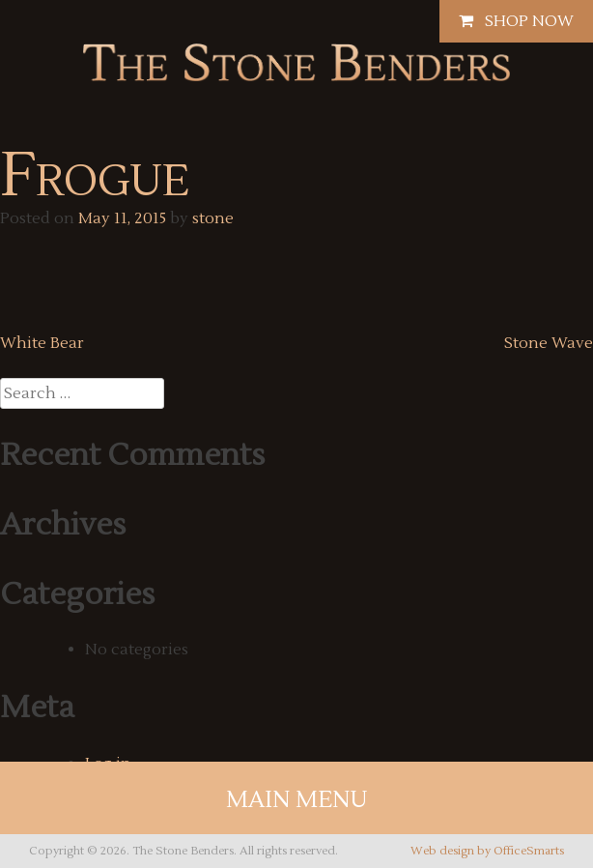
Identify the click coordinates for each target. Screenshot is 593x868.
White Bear (42, 343)
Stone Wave (549, 343)
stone (213, 218)
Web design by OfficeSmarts (487, 851)
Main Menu (297, 800)
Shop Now (516, 21)
